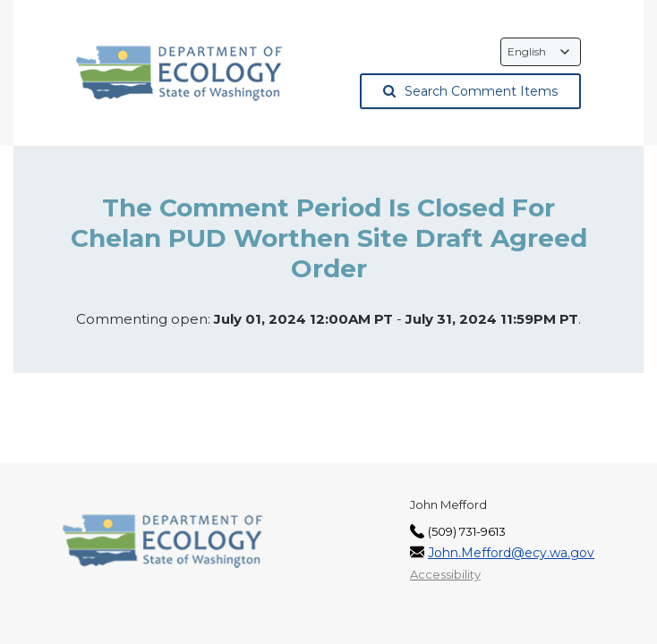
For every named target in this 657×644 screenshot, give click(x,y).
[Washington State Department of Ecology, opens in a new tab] (179, 73)
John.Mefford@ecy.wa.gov (511, 553)
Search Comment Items (470, 91)
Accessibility (445, 574)
